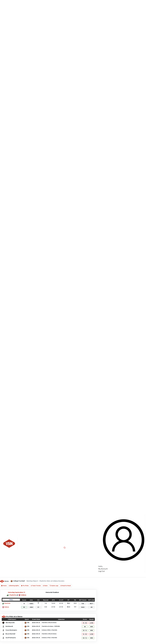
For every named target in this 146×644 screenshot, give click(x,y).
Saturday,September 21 (16, 592)
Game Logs (54, 586)
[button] (64, 548)
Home (7, 581)
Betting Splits (14, 586)
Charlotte (13, 595)
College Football (19, 581)
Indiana (23, 595)
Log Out (101, 571)
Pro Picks (25, 586)
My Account (103, 569)
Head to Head (65, 586)
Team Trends (36, 586)
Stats (45, 586)
